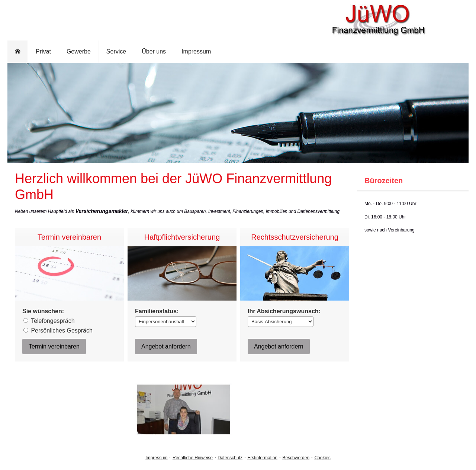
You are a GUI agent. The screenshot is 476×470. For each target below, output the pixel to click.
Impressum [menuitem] (196, 51)
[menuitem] (18, 52)
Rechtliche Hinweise (193, 458)
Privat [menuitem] (43, 51)
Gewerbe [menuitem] (79, 51)
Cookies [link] (322, 458)
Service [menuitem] (116, 51)
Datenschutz (230, 458)
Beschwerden (296, 458)
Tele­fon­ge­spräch (49, 321)
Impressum (156, 458)
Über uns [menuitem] (154, 51)
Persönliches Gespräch (58, 330)
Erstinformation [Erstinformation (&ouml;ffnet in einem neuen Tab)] (262, 458)
